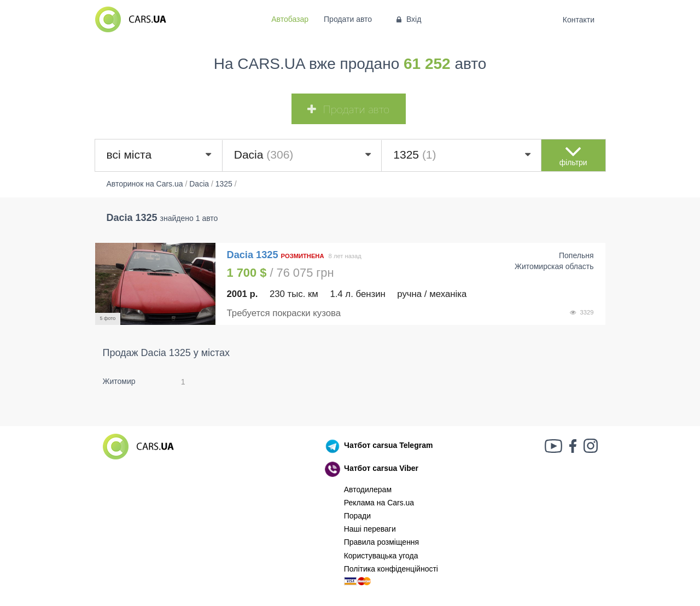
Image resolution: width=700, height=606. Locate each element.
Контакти (578, 20)
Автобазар (290, 19)
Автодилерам (368, 490)
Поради (357, 516)
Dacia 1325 (254, 255)
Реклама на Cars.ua (379, 503)
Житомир (119, 381)
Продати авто (348, 19)
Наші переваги (370, 529)
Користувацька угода (381, 556)
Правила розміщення (382, 542)
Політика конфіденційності (391, 569)
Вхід (408, 19)
